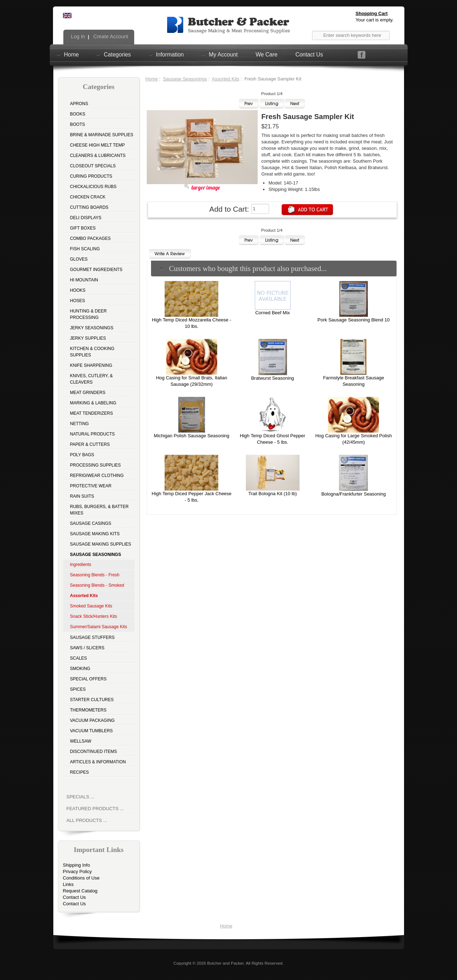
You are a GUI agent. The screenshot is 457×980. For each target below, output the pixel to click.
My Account (223, 54)
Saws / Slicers (87, 648)
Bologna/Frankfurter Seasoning (354, 494)
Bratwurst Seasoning (273, 378)
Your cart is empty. (375, 20)
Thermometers (88, 710)
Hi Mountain (84, 280)
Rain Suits (82, 496)
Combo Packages (91, 238)
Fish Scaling (85, 249)
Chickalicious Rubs (93, 187)
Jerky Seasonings (92, 328)
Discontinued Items (94, 752)
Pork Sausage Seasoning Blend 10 (354, 320)
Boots (78, 124)
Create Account (110, 36)
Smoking (80, 669)
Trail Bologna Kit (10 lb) (273, 494)
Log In (77, 36)
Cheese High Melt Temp (98, 145)
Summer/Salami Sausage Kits (99, 627)
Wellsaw (81, 741)
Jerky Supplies (88, 338)
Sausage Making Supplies (101, 544)
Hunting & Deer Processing (89, 314)
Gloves (79, 259)
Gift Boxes (83, 228)
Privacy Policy (77, 871)
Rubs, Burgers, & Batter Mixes (99, 510)
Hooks (78, 290)
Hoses (78, 301)
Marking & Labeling (93, 403)
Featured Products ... (95, 809)
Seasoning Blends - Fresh (95, 575)
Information (170, 54)
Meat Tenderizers (92, 413)
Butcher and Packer (225, 963)
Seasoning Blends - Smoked (97, 585)
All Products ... (87, 820)
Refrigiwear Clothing (97, 476)
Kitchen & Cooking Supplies (92, 352)
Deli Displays (86, 218)
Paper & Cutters (90, 444)
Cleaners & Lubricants (98, 156)
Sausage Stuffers (93, 637)
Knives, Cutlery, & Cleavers (92, 379)
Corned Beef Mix (273, 313)
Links (68, 884)
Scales (79, 658)
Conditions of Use (81, 878)
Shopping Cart (372, 13)
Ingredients (81, 565)
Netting (80, 424)
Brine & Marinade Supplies (102, 135)
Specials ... (81, 797)
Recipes (80, 772)
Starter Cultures (92, 700)
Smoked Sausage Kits (91, 606)
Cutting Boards (89, 207)
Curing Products (91, 176)
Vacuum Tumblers (92, 731)
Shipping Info (77, 865)
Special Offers (88, 679)
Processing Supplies (96, 465)
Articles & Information (98, 762)
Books (78, 114)
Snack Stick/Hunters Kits (94, 616)
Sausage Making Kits (95, 534)
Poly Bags (82, 455)
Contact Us (309, 55)
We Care (266, 55)
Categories (117, 54)
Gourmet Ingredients (96, 270)
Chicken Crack (88, 197)
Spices (78, 689)
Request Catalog (80, 891)
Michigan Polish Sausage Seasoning (192, 436)
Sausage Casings (91, 523)
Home (72, 54)
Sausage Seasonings (185, 79)
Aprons (79, 104)
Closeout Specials (93, 166)
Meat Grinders (88, 393)
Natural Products (93, 434)
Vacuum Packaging (93, 720)
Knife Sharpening (91, 365)
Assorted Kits (226, 79)
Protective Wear (91, 486)
